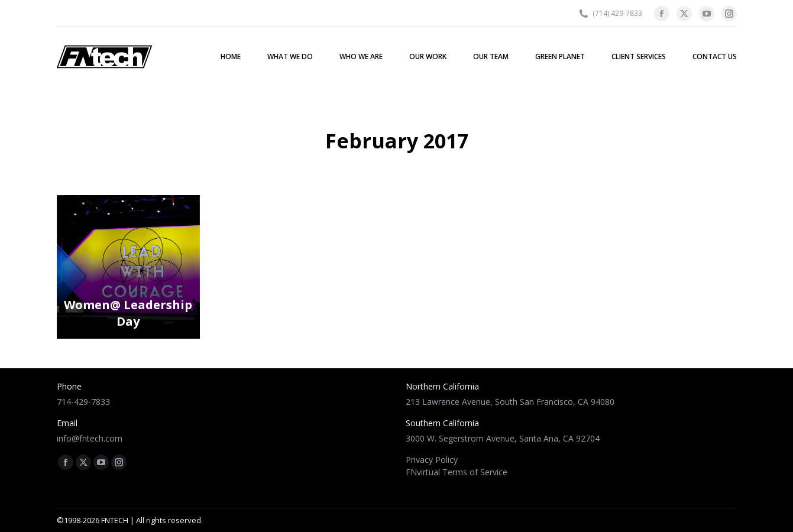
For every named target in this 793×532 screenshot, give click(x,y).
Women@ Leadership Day (128, 316)
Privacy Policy (432, 460)
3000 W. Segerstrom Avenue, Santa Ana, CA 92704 (503, 438)
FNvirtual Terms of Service (457, 472)
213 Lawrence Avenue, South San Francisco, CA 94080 (510, 402)
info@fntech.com (90, 438)
